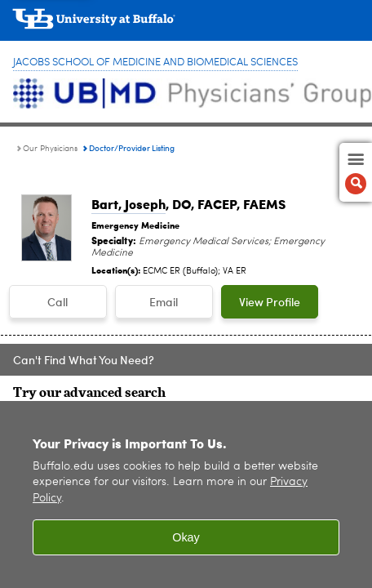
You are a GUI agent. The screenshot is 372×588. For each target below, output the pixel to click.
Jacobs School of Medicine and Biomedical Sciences (155, 62)
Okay (186, 543)
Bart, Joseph (128, 204)
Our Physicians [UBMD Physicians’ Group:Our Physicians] (50, 149)
